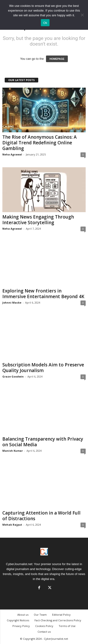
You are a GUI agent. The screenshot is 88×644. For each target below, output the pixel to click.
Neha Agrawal (12, 154)
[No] (82, 15)
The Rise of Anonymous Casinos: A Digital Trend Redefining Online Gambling (40, 143)
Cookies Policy (44, 626)
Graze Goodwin (13, 376)
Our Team (40, 615)
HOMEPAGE (57, 59)
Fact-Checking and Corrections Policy (58, 620)
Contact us (44, 632)
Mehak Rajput (12, 525)
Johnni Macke (12, 303)
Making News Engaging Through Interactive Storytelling (38, 220)
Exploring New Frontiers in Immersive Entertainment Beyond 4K (43, 294)
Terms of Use (67, 626)
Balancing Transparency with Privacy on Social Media (43, 442)
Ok (45, 23)
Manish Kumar (13, 451)
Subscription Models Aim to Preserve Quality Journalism (43, 368)
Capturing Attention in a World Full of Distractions (41, 516)
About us (23, 615)
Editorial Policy (61, 615)
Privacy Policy (21, 626)
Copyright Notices (18, 620)
